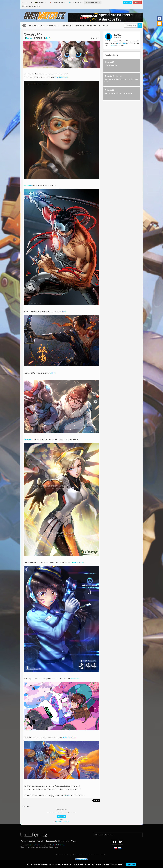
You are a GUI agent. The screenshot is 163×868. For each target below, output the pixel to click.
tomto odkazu (122, 43)
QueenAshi (74, 679)
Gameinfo (53, 26)
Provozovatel (52, 841)
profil (113, 45)
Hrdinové (67, 26)
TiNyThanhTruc (61, 77)
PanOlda (29, 38)
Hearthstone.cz (58, 2)
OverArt (48, 38)
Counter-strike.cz (31, 6)
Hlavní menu (37, 26)
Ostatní (92, 26)
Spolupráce (64, 841)
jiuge (64, 311)
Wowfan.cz (41, 2)
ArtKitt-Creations (69, 737)
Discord (67, 795)
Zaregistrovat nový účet (61, 822)
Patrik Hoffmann (59, 845)
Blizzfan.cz (27, 2)
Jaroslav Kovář (35, 845)
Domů (23, 841)
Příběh (80, 26)
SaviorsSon (28, 185)
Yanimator (28, 439)
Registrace (137, 2)
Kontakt (41, 841)
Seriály (104, 26)
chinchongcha (78, 562)
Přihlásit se (128, 2)
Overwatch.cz (93, 2)
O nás (74, 841)
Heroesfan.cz (76, 2)
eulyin (53, 373)
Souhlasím (131, 865)
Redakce (31, 841)
